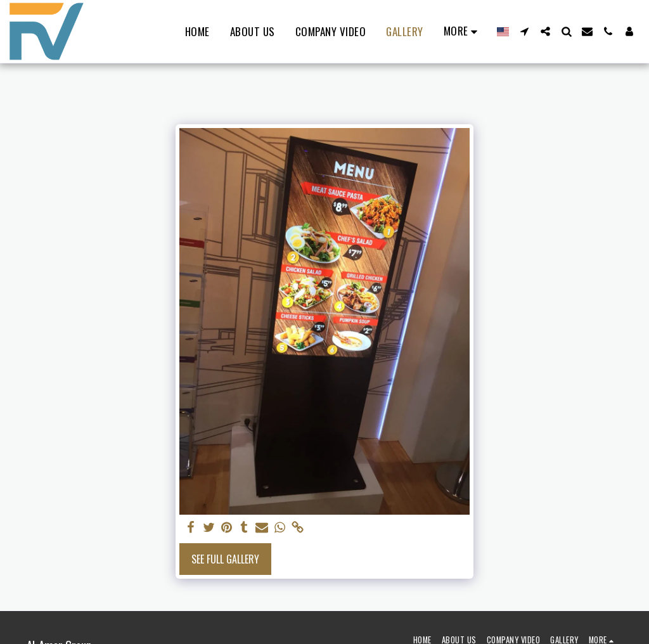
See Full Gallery (225, 559)
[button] (524, 31)
